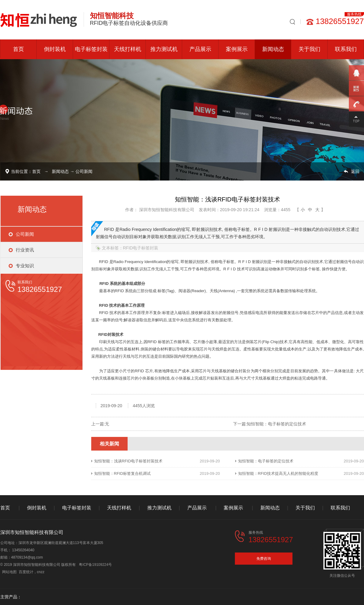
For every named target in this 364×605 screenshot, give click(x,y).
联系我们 (346, 49)
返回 (355, 171)
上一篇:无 (100, 424)
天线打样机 (128, 49)
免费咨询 (264, 559)
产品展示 (200, 49)
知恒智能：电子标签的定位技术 (276, 424)
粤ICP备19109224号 (95, 565)
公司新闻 (84, 171)
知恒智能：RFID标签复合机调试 (122, 473)
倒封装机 (55, 49)
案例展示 (237, 49)
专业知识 (25, 266)
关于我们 (309, 49)
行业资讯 (25, 250)
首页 (18, 49)
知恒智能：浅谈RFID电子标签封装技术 (128, 461)
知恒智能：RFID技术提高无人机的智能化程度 (278, 473)
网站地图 (9, 572)
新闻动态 (273, 49)
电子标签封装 (91, 49)
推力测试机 (164, 49)
